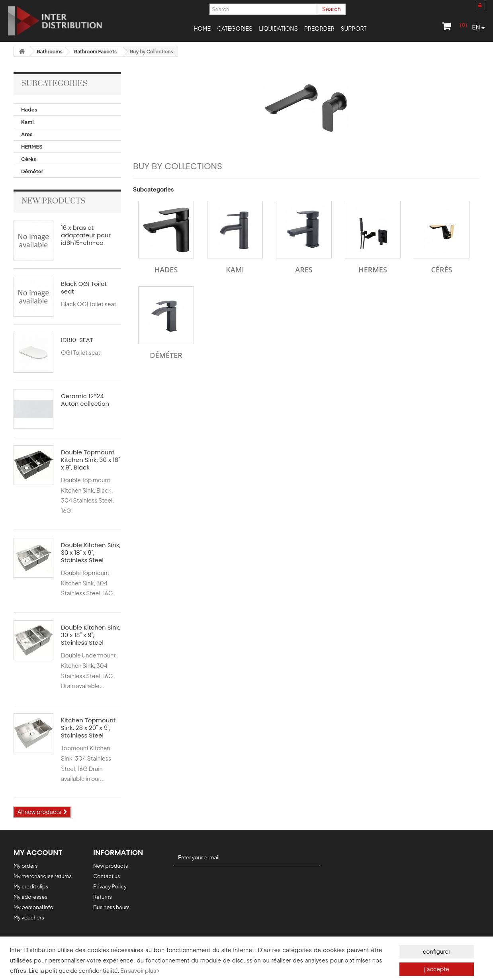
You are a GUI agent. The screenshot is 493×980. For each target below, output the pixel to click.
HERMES (32, 147)
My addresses (30, 897)
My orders (26, 866)
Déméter (32, 171)
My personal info (33, 907)
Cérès (28, 159)
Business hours (111, 907)
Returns (103, 897)
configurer (437, 951)
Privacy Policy (110, 886)
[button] (235, 28)
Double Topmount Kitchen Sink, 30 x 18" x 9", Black (91, 460)
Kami (27, 122)
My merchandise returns (43, 876)
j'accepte (437, 969)
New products (53, 201)
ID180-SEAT (77, 340)
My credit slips (31, 886)
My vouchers (29, 917)
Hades (29, 110)
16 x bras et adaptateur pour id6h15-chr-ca (86, 235)
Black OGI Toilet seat (84, 288)
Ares (27, 134)
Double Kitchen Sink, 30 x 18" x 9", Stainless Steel (91, 553)
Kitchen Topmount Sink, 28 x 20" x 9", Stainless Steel (88, 728)
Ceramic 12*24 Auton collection (85, 400)
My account (38, 852)
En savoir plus (140, 970)
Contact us (107, 876)
